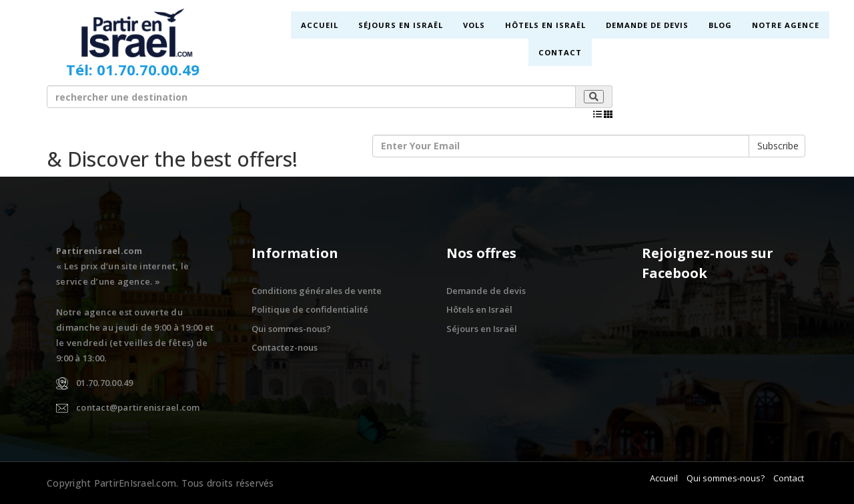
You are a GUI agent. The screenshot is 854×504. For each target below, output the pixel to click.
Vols (473, 25)
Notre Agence (785, 25)
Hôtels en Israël (545, 25)
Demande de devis (647, 25)
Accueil (320, 25)
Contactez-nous (285, 347)
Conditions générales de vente (317, 291)
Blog (720, 25)
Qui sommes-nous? (291, 329)
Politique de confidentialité (310, 309)
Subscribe (778, 146)
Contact (560, 52)
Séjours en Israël (400, 25)
